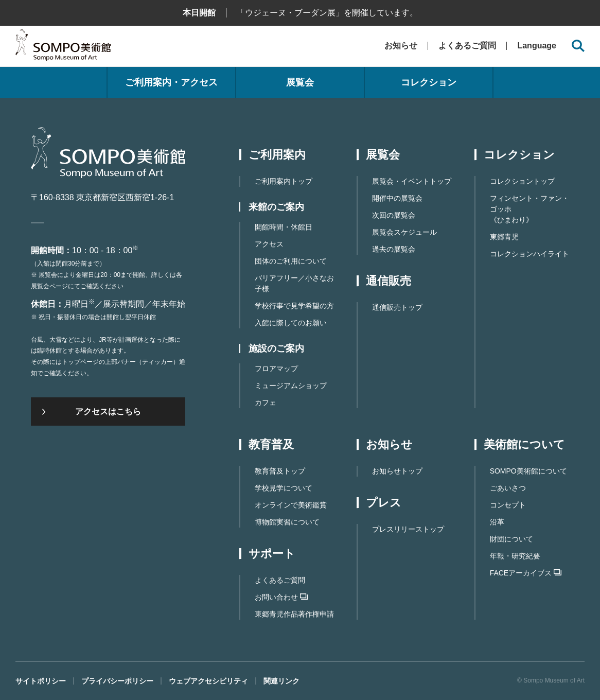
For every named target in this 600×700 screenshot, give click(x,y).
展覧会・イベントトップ (412, 181)
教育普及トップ (280, 471)
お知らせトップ (397, 471)
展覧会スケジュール (404, 232)
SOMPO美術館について (528, 471)
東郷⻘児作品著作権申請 (294, 614)
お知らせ (401, 46)
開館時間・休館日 (284, 227)
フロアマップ (276, 369)
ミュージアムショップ (291, 386)
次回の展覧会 (394, 215)
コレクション (429, 82)
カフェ (266, 402)
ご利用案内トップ (284, 181)
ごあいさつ (508, 488)
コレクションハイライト (530, 254)
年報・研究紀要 (515, 556)
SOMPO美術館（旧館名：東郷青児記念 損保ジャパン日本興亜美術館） (63, 48)
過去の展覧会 (394, 249)
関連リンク (281, 681)
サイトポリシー (41, 681)
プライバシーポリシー (117, 681)
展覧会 (300, 82)
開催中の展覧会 (397, 198)
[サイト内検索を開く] (578, 46)
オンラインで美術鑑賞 (291, 505)
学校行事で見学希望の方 (294, 306)
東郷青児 (504, 237)
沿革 (497, 522)
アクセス (269, 244)
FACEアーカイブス (526, 573)
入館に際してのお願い (291, 323)
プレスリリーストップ (408, 529)
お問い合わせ (281, 597)
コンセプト (508, 505)
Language (537, 46)
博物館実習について (287, 522)
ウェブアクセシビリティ (208, 681)
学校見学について (284, 488)
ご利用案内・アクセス (171, 82)
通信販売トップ (397, 307)
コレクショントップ (522, 181)
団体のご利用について (291, 261)
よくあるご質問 (467, 46)
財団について (511, 539)
